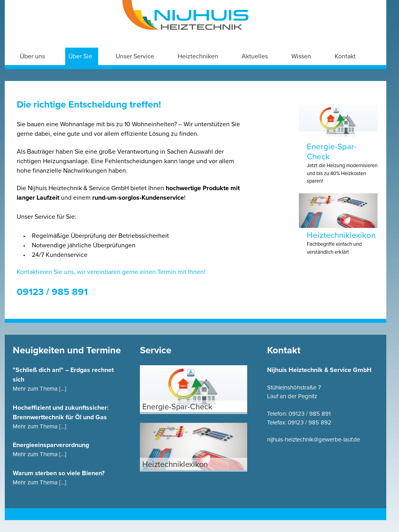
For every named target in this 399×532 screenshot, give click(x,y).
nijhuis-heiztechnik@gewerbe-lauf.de (314, 439)
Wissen (301, 56)
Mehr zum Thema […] (40, 389)
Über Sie (80, 56)
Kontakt (345, 56)
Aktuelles (255, 56)
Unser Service (135, 56)
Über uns (32, 56)
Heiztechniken (198, 56)
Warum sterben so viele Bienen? (59, 473)
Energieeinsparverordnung (51, 445)
